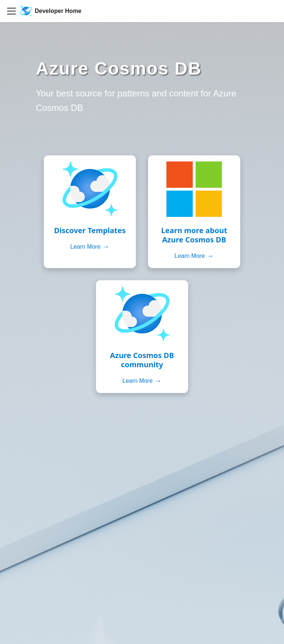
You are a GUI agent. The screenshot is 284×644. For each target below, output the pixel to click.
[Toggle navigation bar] (11, 11)
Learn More (90, 247)
